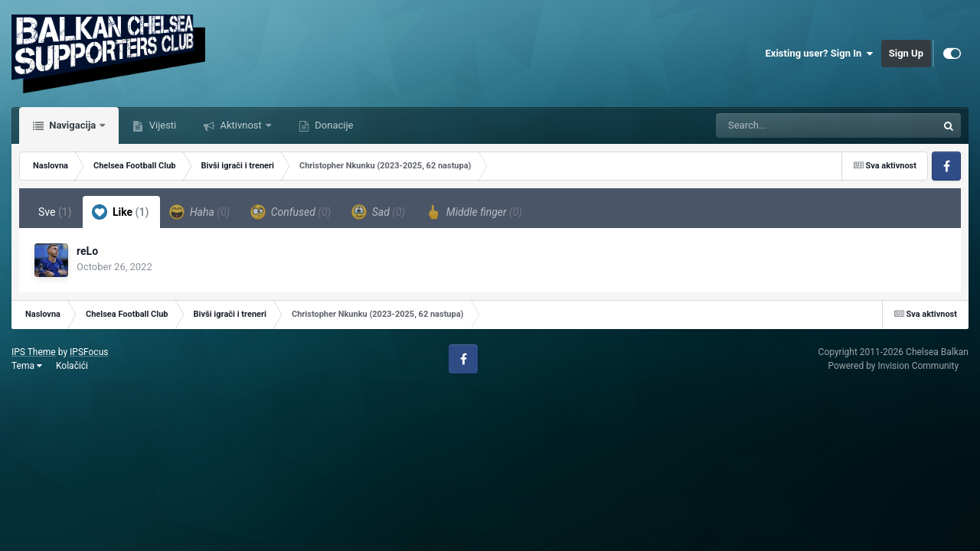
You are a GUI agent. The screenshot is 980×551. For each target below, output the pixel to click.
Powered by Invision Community (893, 366)
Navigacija (72, 125)
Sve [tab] (55, 212)
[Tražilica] (788, 126)
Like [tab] (120, 212)
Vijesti (161, 125)
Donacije (333, 125)
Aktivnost (241, 125)
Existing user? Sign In (820, 54)
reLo (87, 251)
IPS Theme (34, 352)
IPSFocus (89, 352)
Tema (27, 366)
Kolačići (72, 366)
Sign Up (906, 53)
